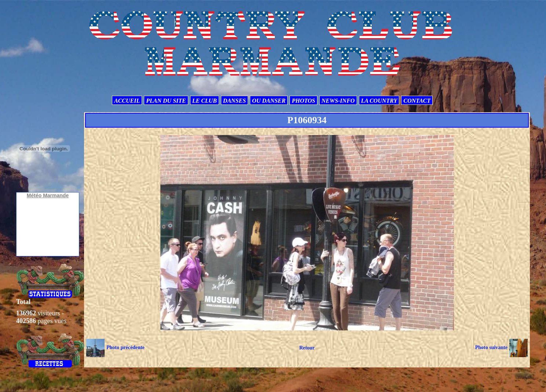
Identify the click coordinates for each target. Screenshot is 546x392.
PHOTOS (303, 101)
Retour (307, 348)
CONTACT (417, 101)
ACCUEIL (127, 101)
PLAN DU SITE (166, 101)
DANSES (234, 101)
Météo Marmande (48, 195)
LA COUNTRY (379, 101)
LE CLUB (205, 101)
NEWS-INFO (338, 101)
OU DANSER (269, 101)
